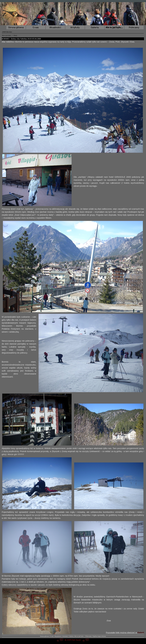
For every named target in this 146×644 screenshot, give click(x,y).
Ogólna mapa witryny (99, 636)
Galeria (71, 636)
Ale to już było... (79, 636)
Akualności (58, 636)
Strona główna (44, 636)
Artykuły (65, 636)
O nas (52, 636)
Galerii (141, 633)
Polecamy (89, 636)
